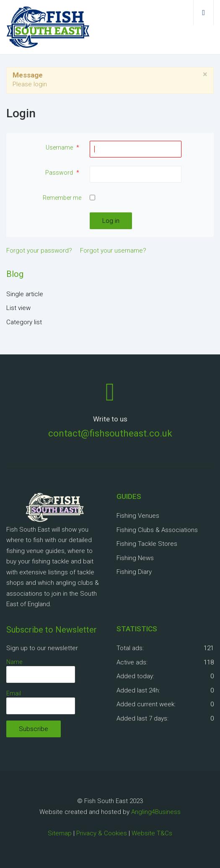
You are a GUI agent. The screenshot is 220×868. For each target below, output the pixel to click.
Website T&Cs (152, 833)
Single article (25, 294)
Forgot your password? (39, 251)
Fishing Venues (138, 516)
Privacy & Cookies (102, 833)
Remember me (62, 198)
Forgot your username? (113, 251)
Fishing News (135, 558)
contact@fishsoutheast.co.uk (110, 433)
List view (18, 308)
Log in (111, 221)
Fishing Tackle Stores (147, 544)
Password (63, 173)
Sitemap (60, 833)
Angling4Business (156, 812)
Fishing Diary (134, 572)
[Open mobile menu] (203, 13)
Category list (24, 322)
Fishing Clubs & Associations (157, 530)
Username (63, 147)
